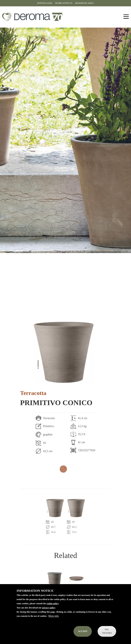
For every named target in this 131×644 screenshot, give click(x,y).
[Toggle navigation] (126, 17)
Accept (83, 636)
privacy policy (49, 612)
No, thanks (107, 636)
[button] (64, 352)
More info (54, 620)
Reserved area (85, 3)
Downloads (45, 3)
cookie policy (53, 608)
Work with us (64, 3)
